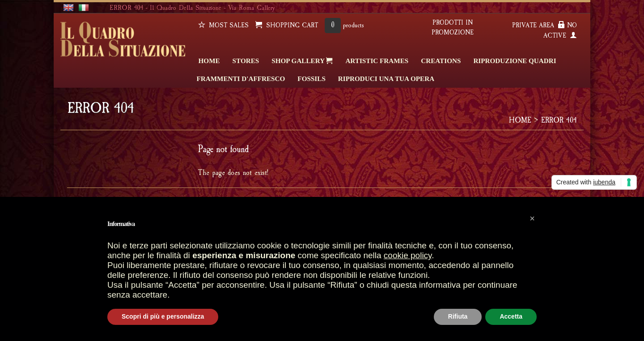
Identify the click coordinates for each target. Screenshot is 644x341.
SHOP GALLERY (302, 60)
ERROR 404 (559, 120)
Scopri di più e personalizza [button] (163, 316)
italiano (84, 8)
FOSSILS (311, 79)
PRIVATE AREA (538, 25)
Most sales (223, 25)
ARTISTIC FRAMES (377, 61)
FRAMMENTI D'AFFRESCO (241, 79)
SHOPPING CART (287, 25)
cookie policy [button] (408, 255)
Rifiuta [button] (458, 316)
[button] (532, 218)
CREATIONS (441, 61)
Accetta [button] (511, 316)
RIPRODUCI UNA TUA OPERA (386, 79)
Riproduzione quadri (515, 61)
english (68, 8)
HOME (209, 61)
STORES (246, 61)
